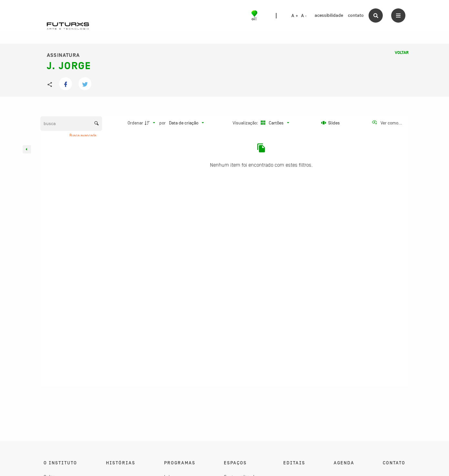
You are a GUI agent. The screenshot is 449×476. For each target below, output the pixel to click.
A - (304, 16)
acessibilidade (329, 15)
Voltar (402, 53)
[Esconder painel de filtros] (27, 149)
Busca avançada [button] (83, 135)
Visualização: (246, 123)
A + (295, 16)
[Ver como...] (387, 123)
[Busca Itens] (71, 124)
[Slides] (330, 123)
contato (356, 15)
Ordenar (135, 123)
